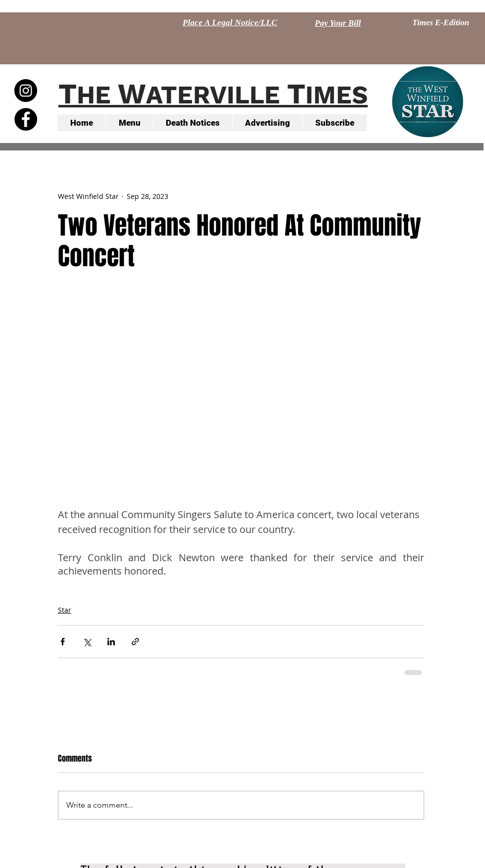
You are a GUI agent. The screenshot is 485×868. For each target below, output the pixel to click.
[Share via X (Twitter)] (87, 642)
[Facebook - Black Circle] (26, 119)
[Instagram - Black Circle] (26, 91)
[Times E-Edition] (441, 23)
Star (65, 610)
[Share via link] (135, 642)
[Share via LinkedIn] (111, 642)
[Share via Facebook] (63, 642)
